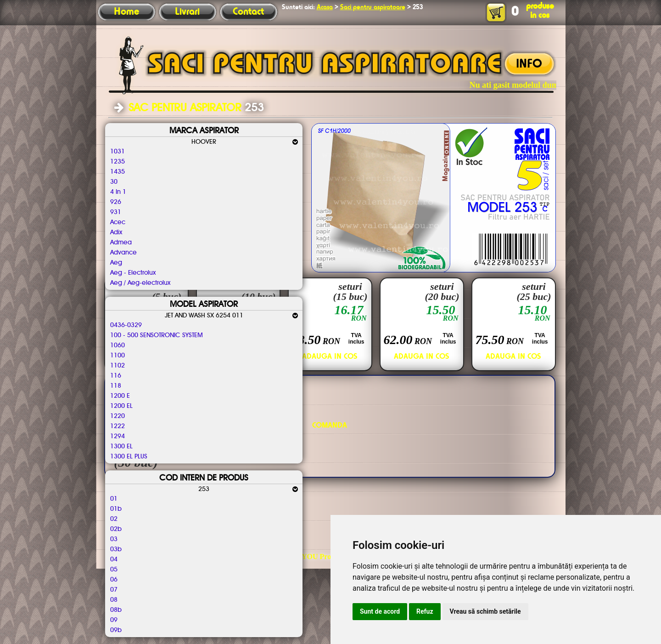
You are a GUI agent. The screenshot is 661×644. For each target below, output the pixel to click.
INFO (529, 64)
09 (114, 620)
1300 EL (121, 446)
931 (116, 212)
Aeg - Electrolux (133, 273)
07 (114, 590)
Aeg (116, 263)
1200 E (120, 396)
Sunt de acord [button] (380, 611)
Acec (118, 222)
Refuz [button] (425, 611)
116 (116, 376)
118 (116, 386)
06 (114, 580)
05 (114, 570)
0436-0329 (126, 325)
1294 (118, 436)
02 (114, 519)
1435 (118, 172)
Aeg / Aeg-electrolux (140, 283)
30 (114, 182)
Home (126, 12)
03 (114, 539)
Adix (116, 232)
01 (114, 499)
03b (116, 549)
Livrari (187, 12)
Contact (248, 12)
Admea (121, 243)
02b (116, 529)
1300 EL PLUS (129, 457)
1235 (118, 162)
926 (116, 202)
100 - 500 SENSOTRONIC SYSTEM (157, 335)
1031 (118, 152)
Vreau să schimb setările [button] (485, 611)
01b (116, 509)
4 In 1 (118, 192)
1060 (118, 345)
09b (116, 630)
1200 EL (121, 406)
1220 (118, 416)
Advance (123, 253)
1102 (118, 366)
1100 (118, 356)
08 (114, 600)
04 (114, 559)
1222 (118, 426)
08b (116, 610)
